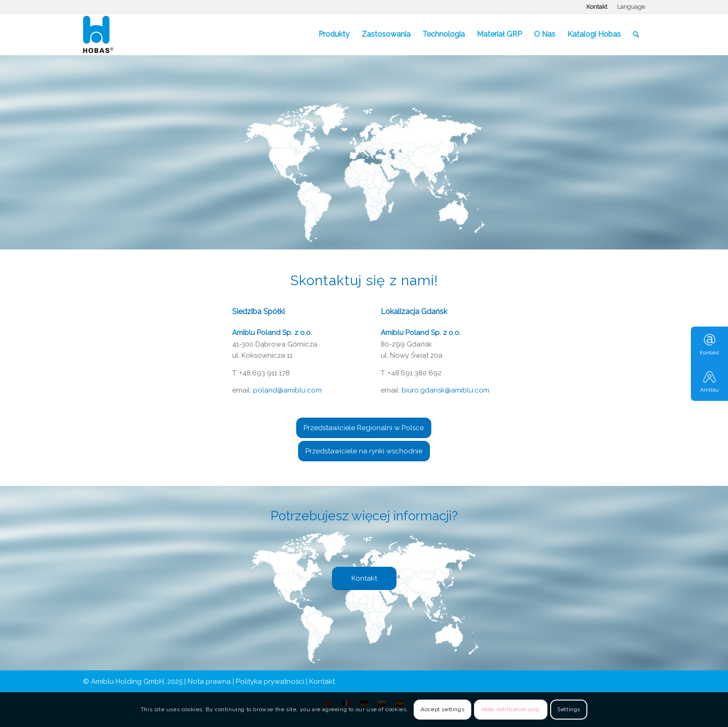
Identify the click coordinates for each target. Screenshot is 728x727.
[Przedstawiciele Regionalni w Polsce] (364, 428)
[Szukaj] (636, 34)
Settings (569, 709)
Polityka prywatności (270, 681)
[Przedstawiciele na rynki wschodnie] (364, 451)
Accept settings (442, 709)
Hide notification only (511, 709)
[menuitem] (597, 7)
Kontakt (597, 7)
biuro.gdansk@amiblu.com (445, 390)
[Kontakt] (364, 578)
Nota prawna (209, 681)
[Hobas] (98, 34)
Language (631, 7)
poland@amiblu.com (287, 390)
